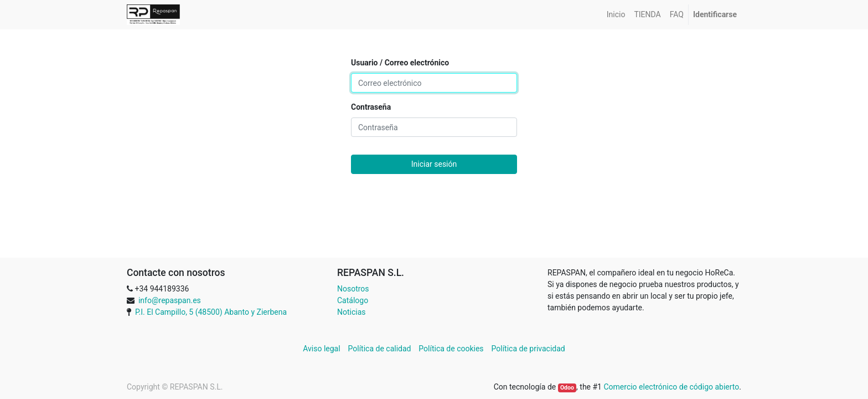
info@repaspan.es (170, 300)
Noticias (352, 312)
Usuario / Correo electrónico (400, 63)
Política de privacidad (528, 349)
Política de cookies (451, 349)
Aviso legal (322, 349)
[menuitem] (616, 15)
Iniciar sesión (434, 164)
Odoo (567, 388)
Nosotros (353, 289)
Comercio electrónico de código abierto (671, 387)
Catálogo (353, 300)
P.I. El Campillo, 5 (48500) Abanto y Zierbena (211, 312)
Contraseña (371, 107)
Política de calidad (380, 349)
